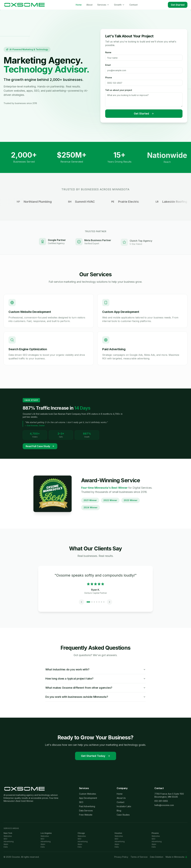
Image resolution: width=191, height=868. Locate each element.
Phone (109, 78)
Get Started (178, 5)
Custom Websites (88, 794)
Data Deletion (157, 857)
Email (108, 65)
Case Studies (123, 815)
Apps (6, 844)
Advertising (9, 841)
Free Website (86, 815)
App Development (88, 798)
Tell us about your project (119, 91)
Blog (119, 811)
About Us (121, 798)
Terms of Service (139, 857)
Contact (133, 5)
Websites (8, 836)
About (89, 5)
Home (79, 5)
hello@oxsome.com (164, 805)
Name (108, 53)
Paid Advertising (87, 806)
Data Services (86, 811)
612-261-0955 (161, 801)
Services (103, 5)
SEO (81, 802)
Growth (119, 5)
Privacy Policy (121, 857)
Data (6, 847)
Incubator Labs (124, 806)
